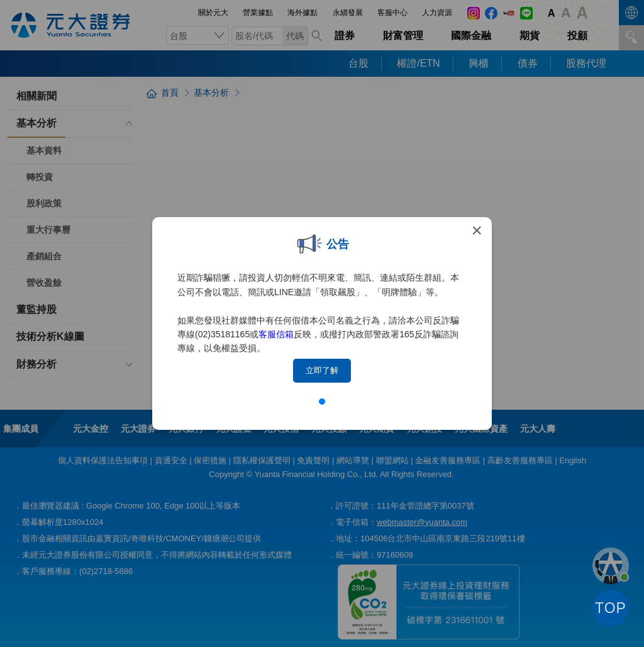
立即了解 (322, 370)
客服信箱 (276, 334)
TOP (611, 608)
